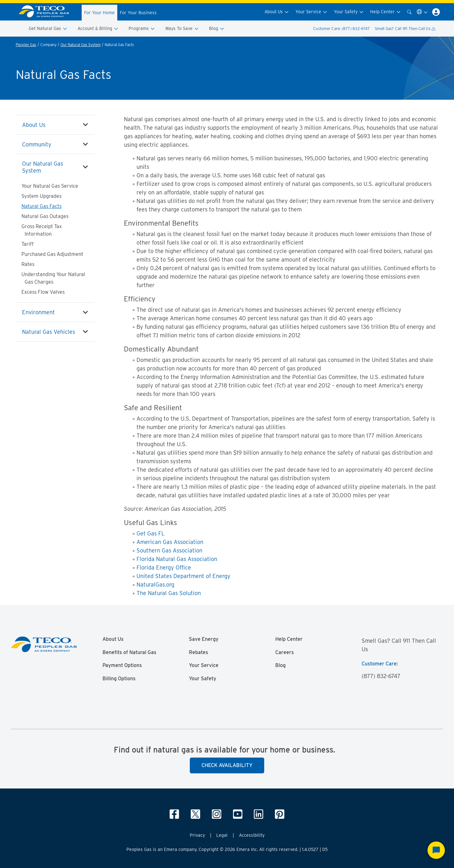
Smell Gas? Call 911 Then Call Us (405, 29)
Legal (222, 835)
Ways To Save (182, 29)
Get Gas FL (151, 533)
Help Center (386, 12)
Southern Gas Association (169, 550)
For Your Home (99, 13)
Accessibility (252, 835)
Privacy (197, 835)
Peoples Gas (26, 45)
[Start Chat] (436, 850)
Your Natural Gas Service (50, 186)
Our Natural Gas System (81, 45)
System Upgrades (41, 196)
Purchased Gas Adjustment (52, 254)
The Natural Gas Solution (169, 593)
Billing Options (119, 679)
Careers (285, 652)
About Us (277, 12)
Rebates (198, 652)
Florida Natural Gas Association (177, 559)
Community (37, 144)
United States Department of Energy (183, 576)
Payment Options (122, 665)
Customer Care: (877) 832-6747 (341, 29)
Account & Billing (98, 29)
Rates (28, 264)
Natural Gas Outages (45, 216)
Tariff (28, 244)
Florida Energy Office (164, 567)
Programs (142, 29)
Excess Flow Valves (43, 292)
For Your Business (138, 13)
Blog (217, 29)
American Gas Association (170, 542)
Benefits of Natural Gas (129, 652)
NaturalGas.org (155, 585)
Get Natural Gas (48, 29)
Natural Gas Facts (41, 206)
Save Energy (204, 639)
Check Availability (227, 765)
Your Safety (349, 12)
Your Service (311, 12)
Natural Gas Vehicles (49, 332)
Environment (38, 312)
